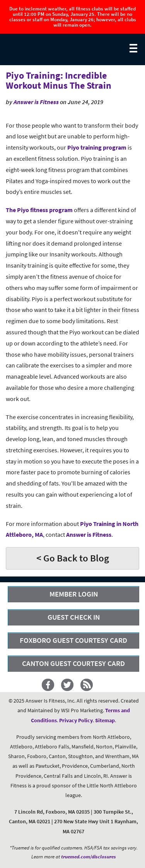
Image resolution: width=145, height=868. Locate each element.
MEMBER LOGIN (74, 594)
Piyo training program (97, 147)
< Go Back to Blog (73, 558)
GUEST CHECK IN (74, 617)
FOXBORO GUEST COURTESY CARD (73, 640)
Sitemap (105, 720)
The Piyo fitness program (39, 210)
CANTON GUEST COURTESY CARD (73, 663)
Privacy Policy (76, 720)
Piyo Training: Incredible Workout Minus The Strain (59, 80)
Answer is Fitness (36, 102)
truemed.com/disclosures (89, 857)
